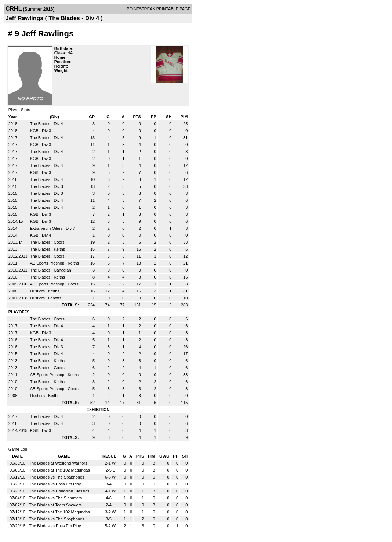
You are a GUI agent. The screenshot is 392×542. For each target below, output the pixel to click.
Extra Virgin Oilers (47, 228)
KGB (35, 131)
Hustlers (38, 291)
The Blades (41, 124)
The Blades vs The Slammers (55, 498)
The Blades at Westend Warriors (58, 463)
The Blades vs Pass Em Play (55, 484)
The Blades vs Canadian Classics (59, 491)
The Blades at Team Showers (55, 505)
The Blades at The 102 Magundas (59, 470)
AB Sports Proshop (48, 263)
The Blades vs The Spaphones (57, 477)
